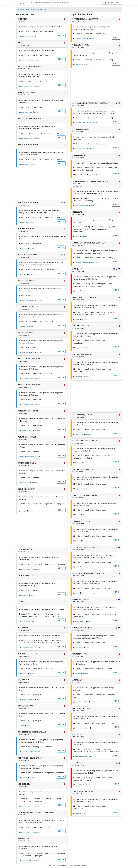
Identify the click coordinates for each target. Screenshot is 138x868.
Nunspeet (39, 300)
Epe (38, 699)
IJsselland (78, 813)
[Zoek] (111, 3)
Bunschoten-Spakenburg (88, 593)
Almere (84, 515)
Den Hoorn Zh (36, 806)
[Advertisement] (42, 184)
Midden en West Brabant (27, 60)
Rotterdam (37, 86)
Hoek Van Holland (93, 123)
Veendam (31, 274)
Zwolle (85, 813)
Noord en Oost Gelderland (27, 300)
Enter (28, 726)
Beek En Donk (36, 752)
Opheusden (34, 483)
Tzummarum (86, 541)
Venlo (87, 65)
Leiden (34, 621)
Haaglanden (24, 248)
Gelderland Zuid (25, 483)
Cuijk (32, 595)
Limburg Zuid (24, 36)
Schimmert (33, 36)
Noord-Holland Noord (26, 112)
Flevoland (78, 515)
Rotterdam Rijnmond (26, 86)
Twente (22, 726)
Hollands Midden (25, 569)
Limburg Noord (24, 164)
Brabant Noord (24, 595)
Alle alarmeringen (37, 3)
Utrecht (77, 319)
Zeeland (23, 326)
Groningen (23, 274)
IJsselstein (84, 319)
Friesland (78, 541)
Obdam (91, 756)
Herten (33, 164)
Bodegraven (35, 861)
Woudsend (85, 674)
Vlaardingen (37, 647)
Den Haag (32, 248)
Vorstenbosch (89, 434)
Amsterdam (93, 263)
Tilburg (38, 457)
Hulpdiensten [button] (57, 3)
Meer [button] (66, 3)
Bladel (89, 621)
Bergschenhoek (93, 175)
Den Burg (37, 112)
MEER (61, 35)
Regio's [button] (47, 3)
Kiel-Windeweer (87, 463)
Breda (38, 60)
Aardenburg (85, 567)
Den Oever (37, 431)
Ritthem (84, 291)
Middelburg (30, 326)
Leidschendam (36, 569)
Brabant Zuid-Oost (25, 752)
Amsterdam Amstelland (82, 263)
